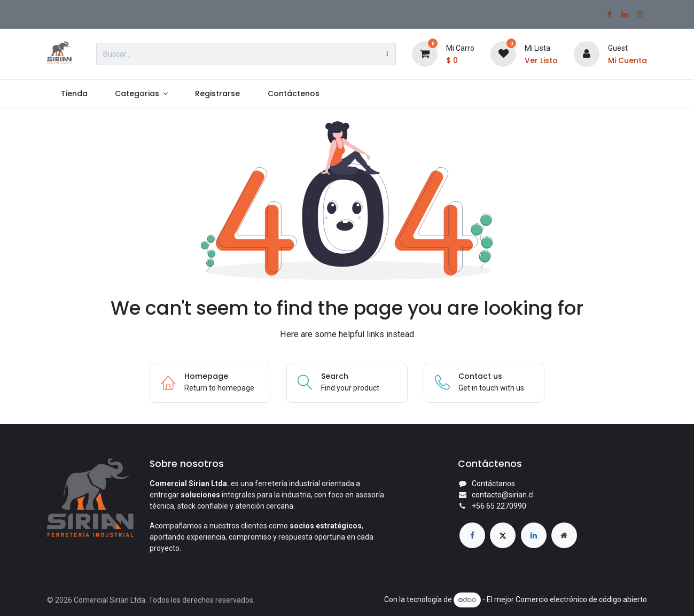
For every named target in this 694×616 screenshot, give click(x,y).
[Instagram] (640, 14)
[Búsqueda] (387, 54)
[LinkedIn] (625, 14)
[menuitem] (74, 94)
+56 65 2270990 (499, 506)
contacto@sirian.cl (503, 495)
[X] (503, 535)
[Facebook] (610, 14)
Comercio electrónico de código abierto (581, 599)
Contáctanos (493, 484)
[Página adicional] (564, 535)
